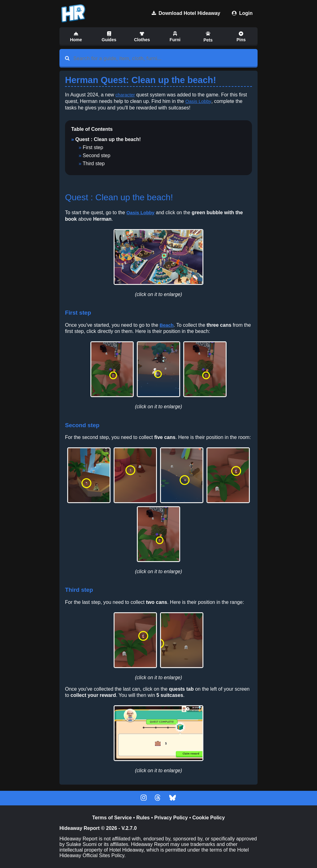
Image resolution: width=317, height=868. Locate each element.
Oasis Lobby (199, 101)
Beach (167, 325)
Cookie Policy (208, 818)
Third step (94, 164)
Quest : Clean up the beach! (108, 139)
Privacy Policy (171, 818)
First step (93, 147)
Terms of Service (112, 818)
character (126, 95)
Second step (96, 155)
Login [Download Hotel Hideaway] (242, 13)
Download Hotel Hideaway (186, 13)
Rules (143, 818)
